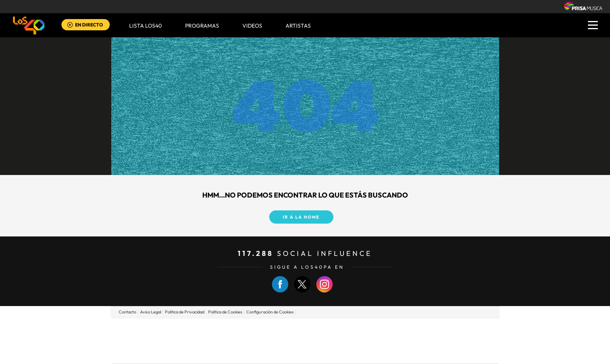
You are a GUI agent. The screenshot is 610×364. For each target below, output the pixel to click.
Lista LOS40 (145, 26)
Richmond (211, 353)
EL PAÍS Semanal (380, 341)
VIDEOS (252, 26)
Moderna (250, 353)
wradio (292, 341)
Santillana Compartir (331, 329)
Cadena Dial (351, 341)
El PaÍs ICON (321, 353)
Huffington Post (226, 341)
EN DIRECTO (89, 25)
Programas (202, 26)
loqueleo (388, 353)
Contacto (127, 312)
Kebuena (436, 341)
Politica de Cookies (225, 312)
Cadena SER (365, 329)
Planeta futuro (408, 341)
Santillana (290, 329)
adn (415, 329)
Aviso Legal (151, 312)
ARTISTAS (298, 26)
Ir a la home (301, 217)
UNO (270, 341)
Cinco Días (322, 341)
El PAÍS (216, 329)
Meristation (426, 353)
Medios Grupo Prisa (147, 354)
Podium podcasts (288, 353)
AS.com (389, 329)
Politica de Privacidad (185, 312)
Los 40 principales (253, 329)
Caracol (443, 329)
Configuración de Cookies (270, 312)
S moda (354, 353)
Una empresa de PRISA (147, 335)
